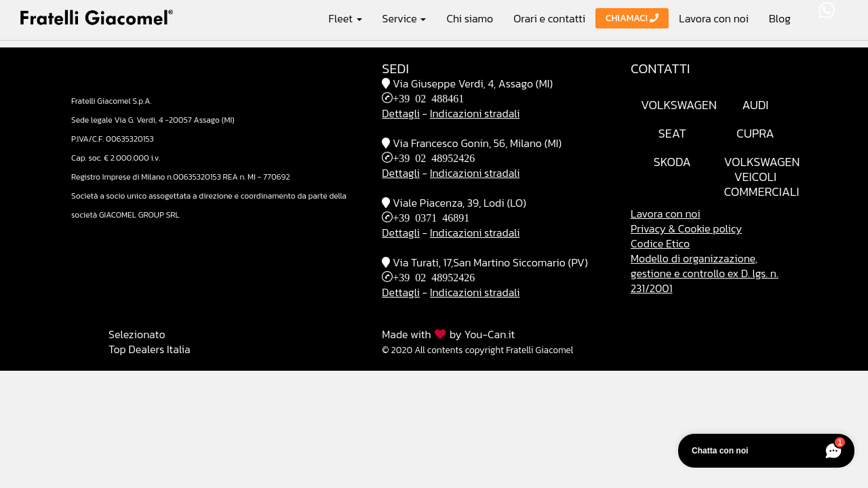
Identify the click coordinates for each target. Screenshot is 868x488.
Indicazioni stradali (475, 113)
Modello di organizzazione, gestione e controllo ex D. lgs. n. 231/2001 (705, 273)
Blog (780, 18)
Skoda (672, 162)
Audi (755, 105)
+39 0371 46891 (431, 217)
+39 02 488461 (428, 98)
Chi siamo (470, 18)
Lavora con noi (714, 18)
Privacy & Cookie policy (686, 228)
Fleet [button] (346, 18)
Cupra (755, 133)
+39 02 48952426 (434, 157)
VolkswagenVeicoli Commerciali (762, 177)
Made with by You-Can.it (448, 334)
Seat (672, 133)
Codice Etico (660, 243)
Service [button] (405, 18)
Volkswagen (679, 105)
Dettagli (401, 113)
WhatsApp (827, 10)
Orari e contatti (549, 18)
